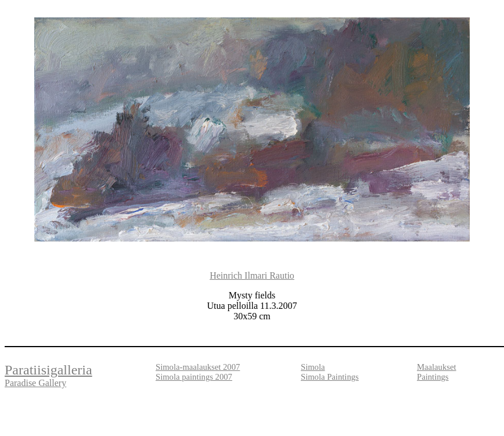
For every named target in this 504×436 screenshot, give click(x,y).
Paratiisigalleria (48, 370)
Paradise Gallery (35, 383)
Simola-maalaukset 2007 (198, 367)
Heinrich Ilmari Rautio (252, 275)
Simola (313, 367)
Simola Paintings (330, 377)
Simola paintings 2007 (194, 377)
